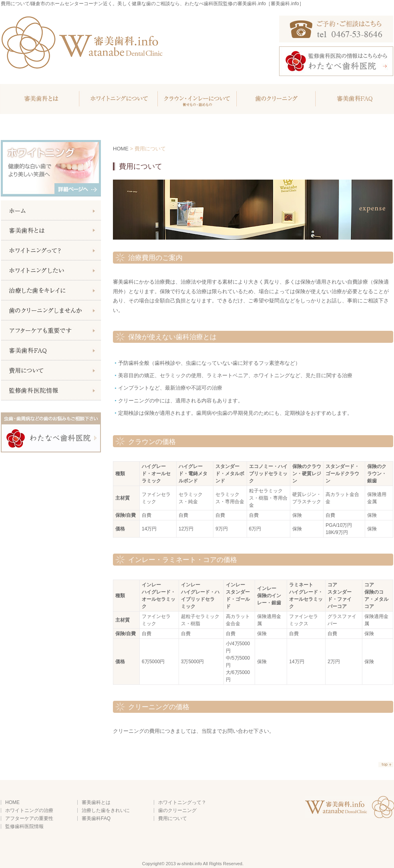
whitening (118, 99)
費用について (173, 818)
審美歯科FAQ (354, 99)
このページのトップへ (386, 765)
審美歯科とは (40, 99)
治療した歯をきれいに (106, 810)
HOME (121, 149)
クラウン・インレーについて (196, 99)
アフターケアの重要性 (29, 818)
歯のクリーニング (275, 99)
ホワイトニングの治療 (29, 810)
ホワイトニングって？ (182, 802)
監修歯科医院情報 (24, 826)
